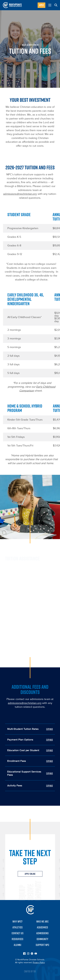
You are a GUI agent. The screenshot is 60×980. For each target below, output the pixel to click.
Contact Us (18, 933)
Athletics (18, 927)
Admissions (42, 933)
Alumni (18, 945)
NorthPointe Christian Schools (30, 910)
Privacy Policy (39, 963)
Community (42, 939)
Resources (18, 939)
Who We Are (42, 922)
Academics (42, 927)
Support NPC (42, 945)
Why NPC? (18, 922)
